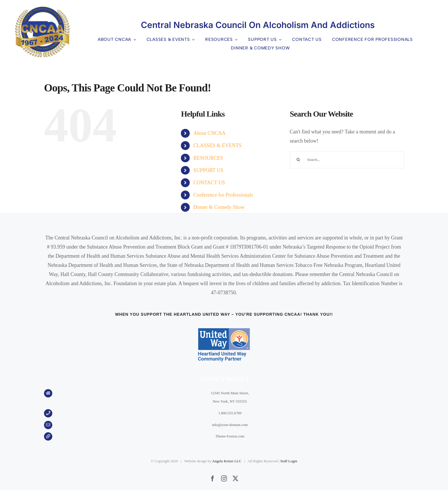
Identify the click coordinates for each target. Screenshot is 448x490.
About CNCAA (210, 133)
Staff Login (289, 461)
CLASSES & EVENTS (218, 145)
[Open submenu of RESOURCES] (235, 40)
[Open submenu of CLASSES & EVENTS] (193, 40)
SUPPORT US (208, 170)
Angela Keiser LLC (227, 461)
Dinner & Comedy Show (219, 207)
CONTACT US (209, 183)
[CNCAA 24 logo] (42, 9)
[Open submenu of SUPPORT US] (279, 40)
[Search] (298, 160)
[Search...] (347, 160)
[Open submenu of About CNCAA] (134, 40)
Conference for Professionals (223, 195)
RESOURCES (208, 158)
